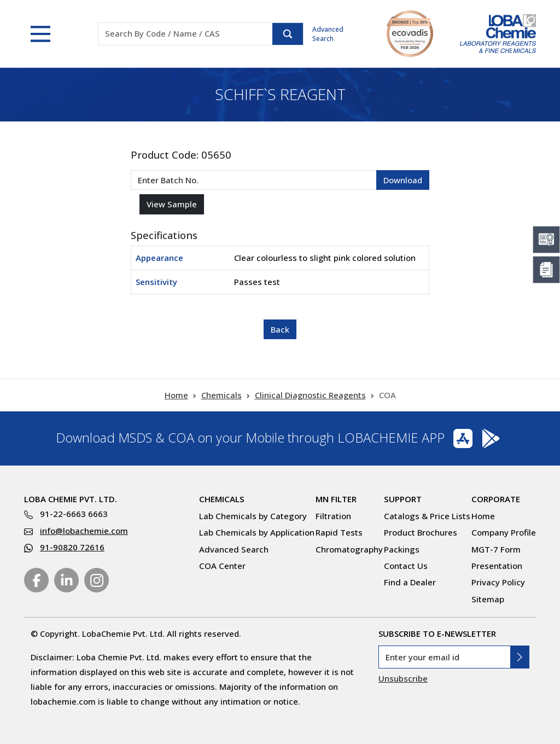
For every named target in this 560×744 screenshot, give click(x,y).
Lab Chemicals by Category (253, 516)
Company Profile (504, 532)
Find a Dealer (410, 582)
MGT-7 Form (496, 549)
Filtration (333, 516)
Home (176, 395)
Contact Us (406, 566)
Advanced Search (328, 34)
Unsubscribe (403, 678)
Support (403, 499)
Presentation (497, 566)
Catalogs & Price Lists (427, 516)
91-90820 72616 (72, 547)
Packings (402, 549)
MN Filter (336, 499)
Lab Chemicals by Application (257, 532)
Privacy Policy (498, 582)
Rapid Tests (339, 532)
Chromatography (349, 549)
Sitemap (488, 599)
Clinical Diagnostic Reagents (310, 395)
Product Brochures (421, 532)
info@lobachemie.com (84, 531)
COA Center (222, 566)
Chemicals (221, 395)
